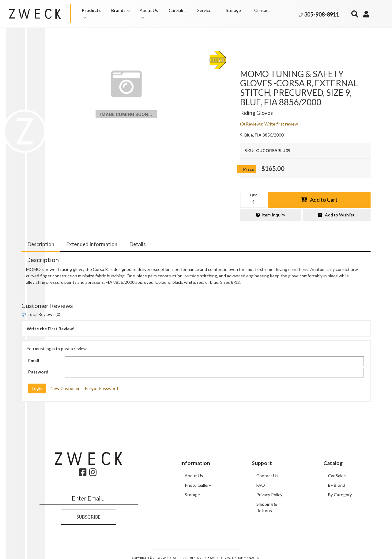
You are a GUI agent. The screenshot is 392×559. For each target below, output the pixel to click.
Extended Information (92, 244)
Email (34, 361)
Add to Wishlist (340, 215)
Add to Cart (324, 200)
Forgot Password (102, 389)
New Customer (65, 389)
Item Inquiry (273, 215)
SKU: (250, 150)
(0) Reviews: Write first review (269, 124)
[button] (94, 14)
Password (38, 372)
